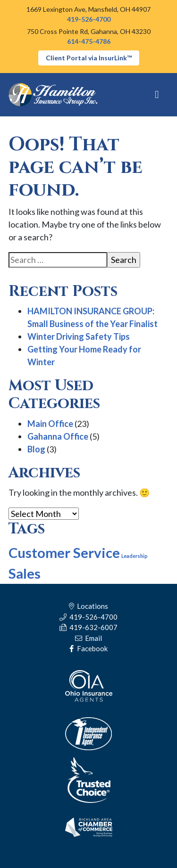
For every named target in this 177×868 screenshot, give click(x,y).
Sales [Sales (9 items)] (25, 573)
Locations (89, 606)
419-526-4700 (89, 19)
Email (89, 638)
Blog (36, 449)
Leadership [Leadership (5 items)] (135, 556)
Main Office (50, 424)
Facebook (88, 648)
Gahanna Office (58, 436)
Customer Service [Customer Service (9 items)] (64, 553)
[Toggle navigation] (157, 95)
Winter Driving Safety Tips (79, 336)
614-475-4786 (89, 41)
